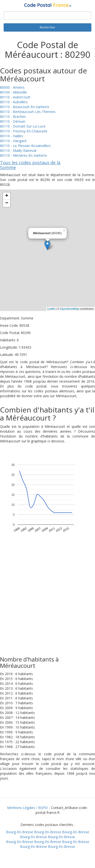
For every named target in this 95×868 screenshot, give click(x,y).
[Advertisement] (46, 606)
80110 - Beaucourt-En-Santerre (25, 107)
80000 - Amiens (12, 87)
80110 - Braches (13, 116)
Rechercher (47, 27)
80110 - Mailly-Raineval (18, 150)
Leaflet (51, 309)
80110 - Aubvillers (14, 102)
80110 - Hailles (12, 136)
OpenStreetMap (70, 309)
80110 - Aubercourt (15, 97)
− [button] (7, 203)
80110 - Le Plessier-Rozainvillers (25, 146)
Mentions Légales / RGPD (27, 808)
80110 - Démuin (13, 121)
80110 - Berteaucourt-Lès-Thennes (28, 112)
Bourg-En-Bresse (20, 832)
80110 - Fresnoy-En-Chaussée (24, 131)
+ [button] (7, 196)
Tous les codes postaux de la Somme (30, 165)
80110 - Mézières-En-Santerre (24, 155)
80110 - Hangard (13, 141)
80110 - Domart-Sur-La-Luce (23, 126)
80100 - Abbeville (13, 92)
